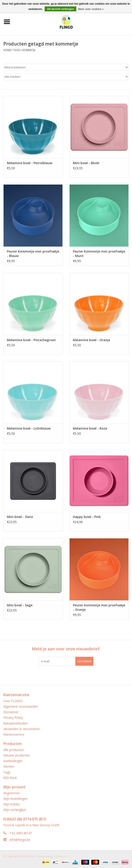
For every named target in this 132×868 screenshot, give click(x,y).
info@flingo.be (20, 840)
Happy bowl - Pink (87, 517)
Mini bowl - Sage (20, 605)
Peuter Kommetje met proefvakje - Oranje (99, 607)
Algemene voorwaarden (21, 706)
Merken (9, 766)
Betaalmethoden (15, 723)
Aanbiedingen (13, 761)
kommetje (29, 50)
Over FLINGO (13, 701)
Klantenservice (14, 734)
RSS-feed (10, 778)
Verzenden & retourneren (22, 729)
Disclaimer (11, 712)
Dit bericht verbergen (61, 9)
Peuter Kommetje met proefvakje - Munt (99, 254)
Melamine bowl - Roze (90, 428)
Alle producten (14, 750)
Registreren (12, 793)
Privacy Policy (13, 718)
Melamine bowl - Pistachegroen (31, 340)
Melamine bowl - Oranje (91, 340)
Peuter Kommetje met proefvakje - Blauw (33, 254)
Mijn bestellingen (15, 799)
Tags (17, 50)
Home (7, 50)
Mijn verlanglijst (15, 810)
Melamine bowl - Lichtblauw (29, 428)
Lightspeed (61, 856)
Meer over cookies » (91, 9)
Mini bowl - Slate (20, 517)
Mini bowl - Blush (86, 163)
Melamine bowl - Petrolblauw (30, 163)
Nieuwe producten (17, 755)
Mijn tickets (12, 804)
